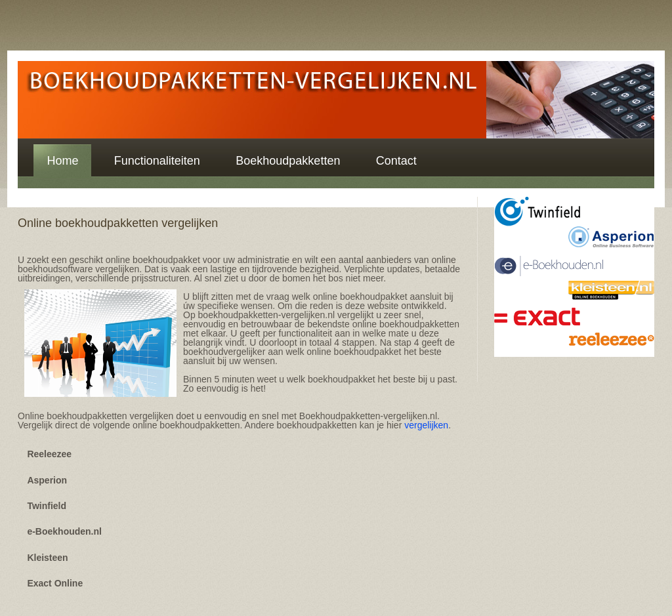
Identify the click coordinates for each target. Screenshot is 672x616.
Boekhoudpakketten (288, 161)
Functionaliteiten (157, 161)
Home (62, 161)
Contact (396, 161)
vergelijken (426, 425)
